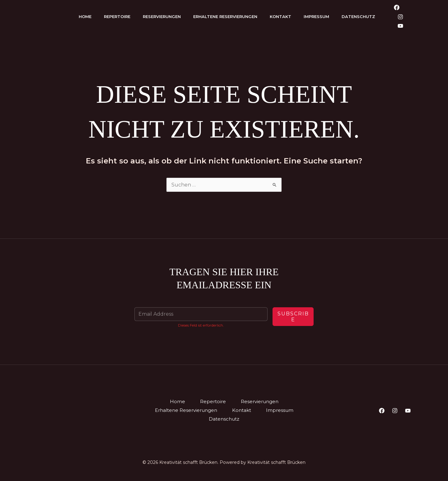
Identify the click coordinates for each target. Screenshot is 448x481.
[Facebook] (397, 7)
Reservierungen (162, 17)
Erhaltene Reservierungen (225, 17)
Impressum (316, 17)
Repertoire (117, 17)
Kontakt (280, 17)
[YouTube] (400, 26)
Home (85, 17)
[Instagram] (400, 17)
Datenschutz (358, 17)
